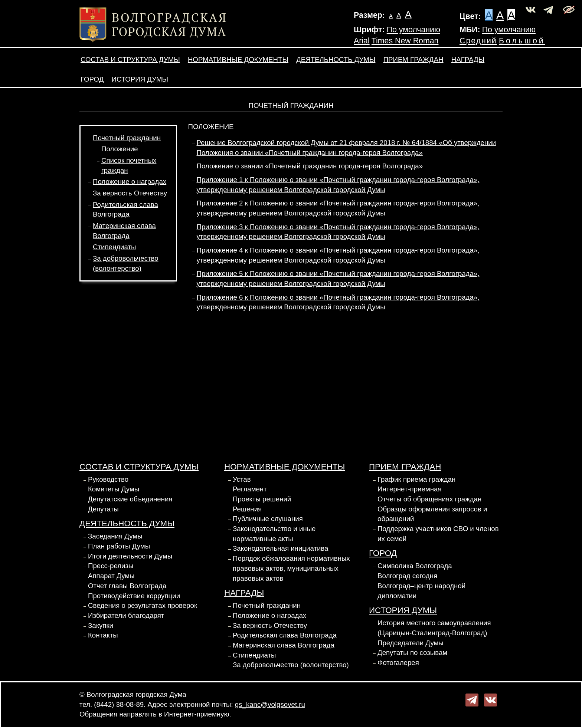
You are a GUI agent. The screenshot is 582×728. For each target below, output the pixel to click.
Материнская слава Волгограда (284, 645)
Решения (247, 509)
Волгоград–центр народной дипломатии (421, 591)
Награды (468, 60)
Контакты (103, 635)
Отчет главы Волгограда (127, 586)
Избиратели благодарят (126, 615)
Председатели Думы (411, 643)
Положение (120, 149)
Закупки (101, 625)
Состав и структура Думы (130, 60)
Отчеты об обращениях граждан (429, 499)
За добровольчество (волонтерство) (291, 665)
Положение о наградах (130, 182)
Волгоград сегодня (407, 576)
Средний (478, 41)
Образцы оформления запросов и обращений (432, 514)
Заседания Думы (115, 536)
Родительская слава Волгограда (285, 635)
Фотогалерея (398, 663)
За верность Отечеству (130, 193)
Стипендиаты (114, 247)
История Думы (140, 79)
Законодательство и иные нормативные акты (274, 534)
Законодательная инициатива (280, 548)
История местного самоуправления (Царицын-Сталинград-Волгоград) (434, 628)
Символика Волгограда (415, 566)
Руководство (108, 479)
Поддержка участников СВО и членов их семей (438, 534)
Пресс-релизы (111, 566)
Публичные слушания (268, 519)
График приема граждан (416, 479)
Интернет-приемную (197, 714)
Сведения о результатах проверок (143, 605)
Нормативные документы (238, 60)
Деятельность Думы (336, 60)
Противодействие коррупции (134, 596)
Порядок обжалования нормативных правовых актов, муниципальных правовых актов (291, 568)
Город (92, 79)
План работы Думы (119, 546)
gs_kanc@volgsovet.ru (270, 704)
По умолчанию (413, 30)
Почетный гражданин (127, 138)
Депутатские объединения (130, 499)
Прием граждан (413, 60)
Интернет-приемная (410, 489)
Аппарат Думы (111, 576)
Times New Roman (405, 41)
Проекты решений (262, 499)
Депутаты (103, 509)
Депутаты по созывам (412, 653)
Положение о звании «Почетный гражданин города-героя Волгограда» (310, 166)
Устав (242, 479)
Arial (362, 41)
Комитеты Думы (114, 489)
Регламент (250, 489)
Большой (522, 41)
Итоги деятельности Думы (130, 556)
